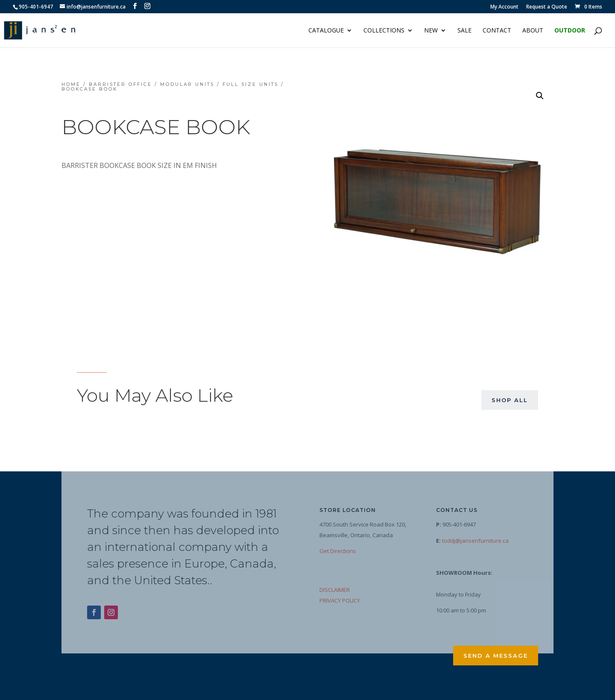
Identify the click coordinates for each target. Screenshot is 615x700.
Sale (464, 31)
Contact (497, 31)
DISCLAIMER (335, 590)
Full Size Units (250, 84)
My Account (504, 7)
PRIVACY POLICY (340, 600)
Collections (384, 31)
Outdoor (570, 31)
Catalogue (326, 31)
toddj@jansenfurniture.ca (475, 541)
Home (71, 84)
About (533, 31)
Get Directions (338, 551)
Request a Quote (547, 7)
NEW (431, 31)
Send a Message (496, 656)
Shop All (510, 400)
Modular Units (187, 84)
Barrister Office (120, 84)
